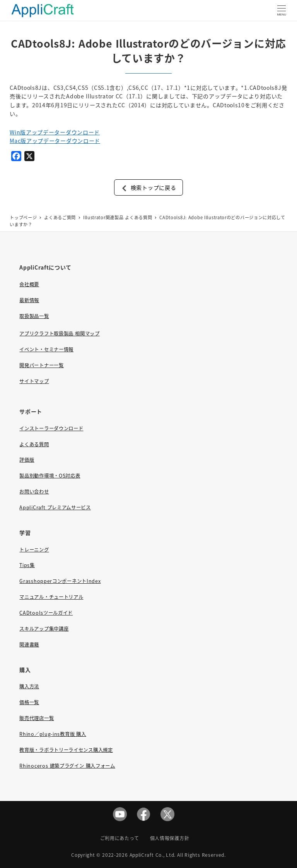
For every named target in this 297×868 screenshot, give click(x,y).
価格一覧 (29, 702)
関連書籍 (29, 645)
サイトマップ (34, 381)
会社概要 (29, 284)
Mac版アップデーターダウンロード (55, 141)
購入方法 (29, 686)
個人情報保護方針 (170, 838)
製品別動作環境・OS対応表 (50, 476)
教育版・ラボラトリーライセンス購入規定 (66, 750)
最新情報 (29, 300)
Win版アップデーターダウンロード (55, 132)
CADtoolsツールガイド (46, 613)
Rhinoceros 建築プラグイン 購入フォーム (67, 766)
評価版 (27, 460)
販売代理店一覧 (37, 718)
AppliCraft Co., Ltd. (153, 855)
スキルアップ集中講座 (44, 629)
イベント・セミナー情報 (46, 349)
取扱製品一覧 (34, 316)
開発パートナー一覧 (41, 365)
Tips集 (27, 565)
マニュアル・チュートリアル (51, 597)
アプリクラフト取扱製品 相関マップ (59, 333)
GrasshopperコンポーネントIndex (60, 581)
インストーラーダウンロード (51, 428)
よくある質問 (34, 444)
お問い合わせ (34, 492)
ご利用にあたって (120, 838)
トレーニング (34, 550)
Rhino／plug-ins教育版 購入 (53, 734)
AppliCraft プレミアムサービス (55, 507)
